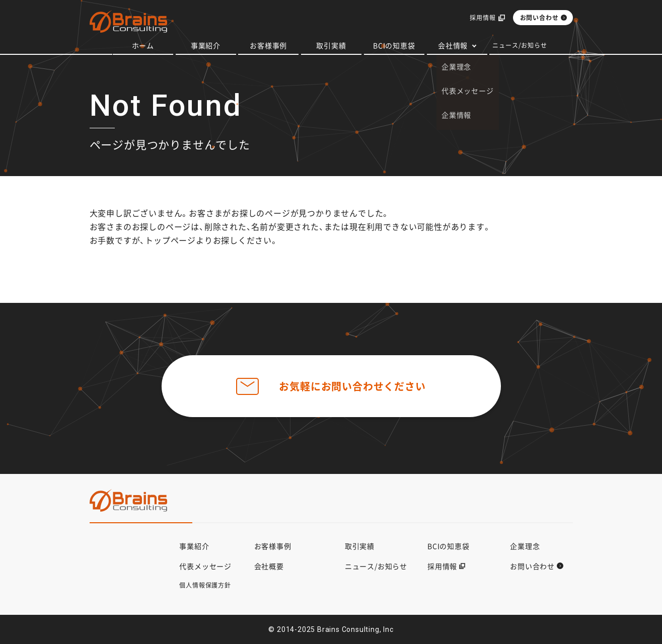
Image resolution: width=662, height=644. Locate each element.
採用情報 (483, 18)
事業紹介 (206, 45)
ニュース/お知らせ (520, 45)
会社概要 (269, 566)
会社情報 (453, 45)
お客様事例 (268, 45)
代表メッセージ (205, 566)
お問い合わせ (539, 18)
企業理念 (525, 546)
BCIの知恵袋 (394, 45)
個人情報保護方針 (205, 585)
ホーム (143, 45)
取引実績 (331, 45)
